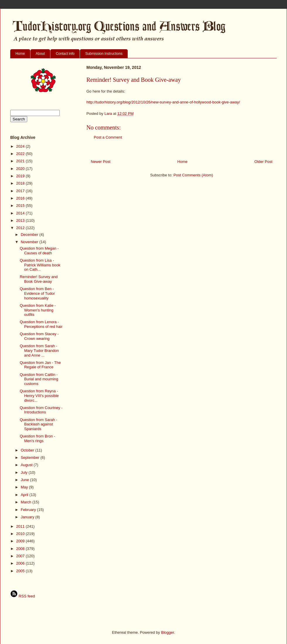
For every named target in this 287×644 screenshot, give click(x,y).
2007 (21, 556)
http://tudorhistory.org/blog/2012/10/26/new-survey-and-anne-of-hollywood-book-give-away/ (163, 102)
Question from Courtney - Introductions (41, 410)
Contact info (65, 54)
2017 (21, 191)
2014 (21, 213)
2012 (21, 228)
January (28, 517)
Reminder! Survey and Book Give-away (39, 279)
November (30, 242)
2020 (21, 169)
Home (20, 54)
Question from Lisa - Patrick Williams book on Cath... (40, 265)
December (30, 235)
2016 (21, 198)
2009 (21, 541)
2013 (21, 220)
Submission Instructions (104, 54)
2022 (21, 154)
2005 (21, 571)
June (25, 480)
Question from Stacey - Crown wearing (39, 336)
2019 (21, 176)
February (29, 510)
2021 (21, 161)
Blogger (168, 632)
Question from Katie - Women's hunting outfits (38, 310)
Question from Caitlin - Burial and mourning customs (39, 379)
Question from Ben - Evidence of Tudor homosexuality (37, 293)
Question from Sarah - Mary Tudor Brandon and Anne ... (39, 350)
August (27, 465)
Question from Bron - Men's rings (37, 438)
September (31, 458)
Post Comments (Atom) (193, 175)
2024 (21, 146)
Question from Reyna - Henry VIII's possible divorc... (39, 396)
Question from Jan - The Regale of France (40, 365)
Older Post (263, 162)
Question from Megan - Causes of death (39, 251)
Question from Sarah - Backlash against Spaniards (38, 424)
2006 (21, 563)
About (40, 54)
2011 (21, 526)
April (25, 495)
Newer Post (101, 162)
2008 (21, 549)
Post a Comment (108, 137)
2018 (21, 183)
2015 (21, 206)
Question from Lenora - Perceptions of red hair (41, 324)
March (27, 502)
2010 (21, 534)
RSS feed (23, 596)
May (25, 487)
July (25, 472)
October (28, 450)
